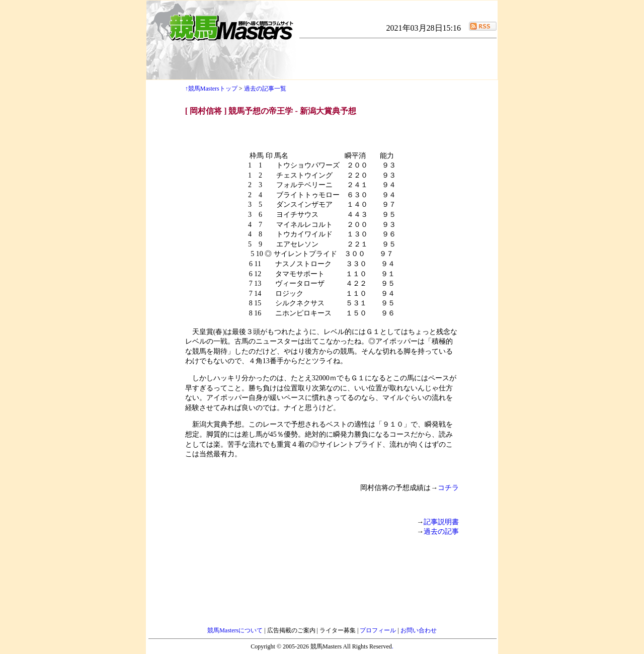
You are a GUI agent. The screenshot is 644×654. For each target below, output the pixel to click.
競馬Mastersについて (236, 630)
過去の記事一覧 (265, 89)
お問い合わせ (419, 630)
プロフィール (379, 630)
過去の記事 (441, 532)
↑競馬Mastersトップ (211, 89)
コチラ (448, 488)
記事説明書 (441, 522)
